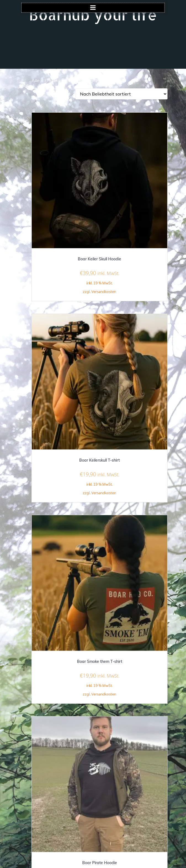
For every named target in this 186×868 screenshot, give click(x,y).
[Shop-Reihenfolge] (121, 94)
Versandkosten (104, 292)
